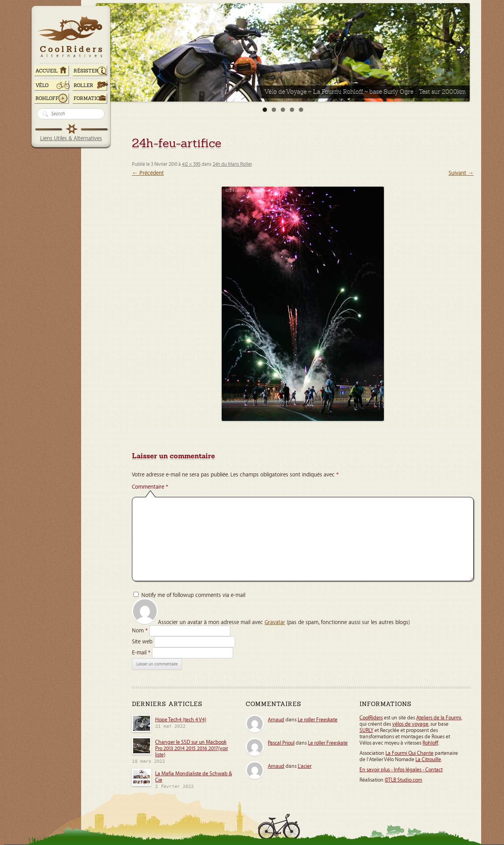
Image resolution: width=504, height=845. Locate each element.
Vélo (42, 85)
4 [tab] (292, 110)
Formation (89, 98)
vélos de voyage (410, 724)
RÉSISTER (86, 71)
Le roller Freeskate (318, 720)
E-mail (141, 653)
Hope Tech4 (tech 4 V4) (181, 720)
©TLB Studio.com (403, 780)
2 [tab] (274, 110)
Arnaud (276, 720)
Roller (83, 85)
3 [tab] (283, 110)
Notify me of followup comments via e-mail (193, 595)
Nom (140, 631)
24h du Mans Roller (232, 164)
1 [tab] (265, 110)
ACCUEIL (47, 71)
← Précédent (148, 173)
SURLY (366, 730)
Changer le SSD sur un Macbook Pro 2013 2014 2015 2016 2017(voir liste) (192, 749)
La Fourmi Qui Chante (409, 753)
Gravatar (275, 622)
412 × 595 (191, 164)
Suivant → (461, 173)
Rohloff (47, 98)
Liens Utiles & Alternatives (71, 138)
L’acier (305, 766)
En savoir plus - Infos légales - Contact (401, 770)
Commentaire (150, 487)
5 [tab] (301, 110)
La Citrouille (428, 760)
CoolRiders (371, 718)
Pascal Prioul (281, 743)
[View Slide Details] (283, 52)
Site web (142, 642)
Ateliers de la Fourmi (439, 718)
